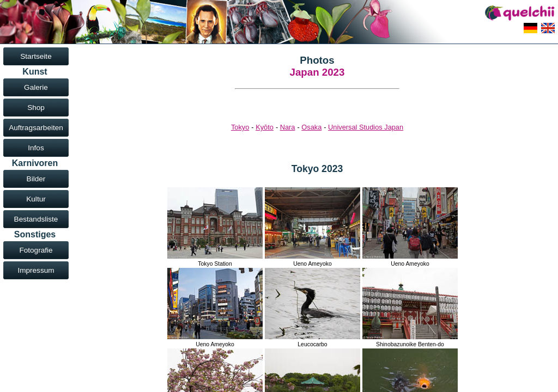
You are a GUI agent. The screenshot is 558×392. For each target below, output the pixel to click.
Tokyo (240, 127)
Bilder (36, 179)
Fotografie (36, 250)
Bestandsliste (36, 219)
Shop (36, 108)
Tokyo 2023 (317, 169)
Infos (36, 148)
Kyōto (265, 127)
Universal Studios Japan (366, 127)
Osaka (311, 127)
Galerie (36, 87)
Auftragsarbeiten (36, 128)
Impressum (36, 270)
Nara (288, 127)
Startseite (36, 56)
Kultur (36, 199)
